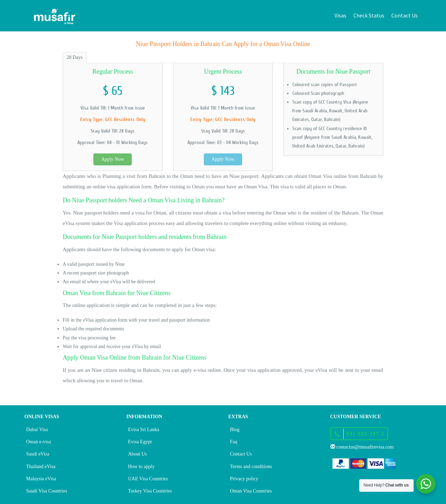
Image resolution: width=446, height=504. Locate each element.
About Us (138, 454)
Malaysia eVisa (41, 479)
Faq (234, 442)
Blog (235, 430)
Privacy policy (244, 479)
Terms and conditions (251, 467)
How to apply (141, 467)
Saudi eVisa (38, 454)
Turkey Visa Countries (150, 491)
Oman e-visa (39, 442)
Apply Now (113, 159)
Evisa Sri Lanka (144, 430)
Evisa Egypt (140, 442)
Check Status (369, 15)
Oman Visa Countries (251, 491)
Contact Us (405, 15)
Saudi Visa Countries (47, 491)
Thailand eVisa (41, 467)
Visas (340, 15)
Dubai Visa (37, 430)
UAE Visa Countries (148, 479)
